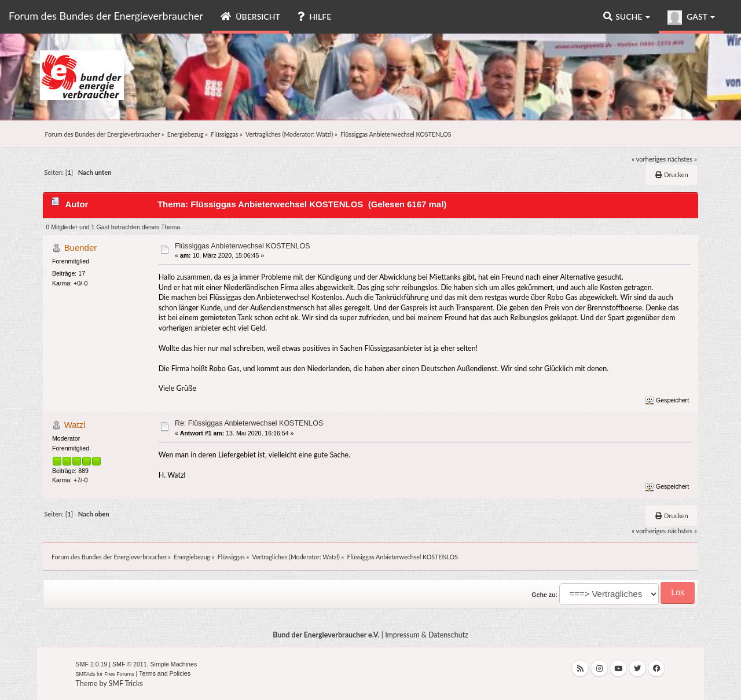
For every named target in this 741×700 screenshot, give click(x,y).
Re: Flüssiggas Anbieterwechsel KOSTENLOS (249, 423)
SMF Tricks (126, 683)
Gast (691, 18)
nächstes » (682, 159)
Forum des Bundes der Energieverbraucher (106, 16)
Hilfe (314, 17)
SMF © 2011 (130, 664)
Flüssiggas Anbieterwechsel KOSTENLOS (243, 246)
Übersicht (250, 17)
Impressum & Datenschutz (427, 635)
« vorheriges (649, 159)
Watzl (324, 134)
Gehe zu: (544, 595)
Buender (81, 248)
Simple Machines (174, 664)
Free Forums (119, 674)
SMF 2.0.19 (92, 664)
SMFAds (86, 674)
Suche (627, 17)
